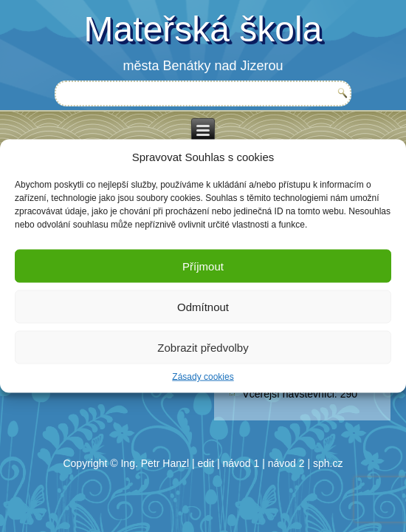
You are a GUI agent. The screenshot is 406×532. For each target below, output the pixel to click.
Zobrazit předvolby (203, 347)
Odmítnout (203, 306)
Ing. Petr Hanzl (155, 463)
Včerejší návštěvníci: (291, 394)
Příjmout (203, 266)
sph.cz (328, 463)
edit (206, 463)
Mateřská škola (203, 29)
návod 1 (241, 463)
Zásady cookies (203, 377)
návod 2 (286, 463)
